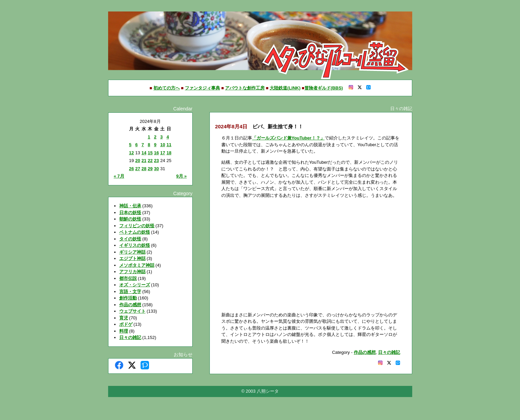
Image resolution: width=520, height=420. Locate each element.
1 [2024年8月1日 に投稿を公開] (149, 137)
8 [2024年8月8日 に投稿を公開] (149, 145)
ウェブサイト (132, 311)
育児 (124, 318)
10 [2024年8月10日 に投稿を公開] (163, 145)
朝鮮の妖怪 (130, 219)
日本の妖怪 (130, 213)
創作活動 (128, 298)
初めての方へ (167, 88)
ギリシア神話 (132, 252)
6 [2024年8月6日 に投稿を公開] (136, 145)
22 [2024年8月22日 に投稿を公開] (150, 161)
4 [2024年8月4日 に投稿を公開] (168, 137)
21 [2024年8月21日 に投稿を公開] (144, 161)
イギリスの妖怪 (135, 245)
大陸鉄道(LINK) (285, 88)
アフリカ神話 (132, 272)
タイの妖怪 (130, 239)
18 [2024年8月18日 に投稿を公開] (169, 153)
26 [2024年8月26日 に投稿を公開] (131, 169)
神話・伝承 (130, 206)
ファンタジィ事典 (202, 88)
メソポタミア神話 (137, 265)
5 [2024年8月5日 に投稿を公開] (130, 145)
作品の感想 (130, 305)
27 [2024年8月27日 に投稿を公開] (138, 169)
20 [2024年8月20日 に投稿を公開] (138, 161)
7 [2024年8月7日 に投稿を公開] (143, 145)
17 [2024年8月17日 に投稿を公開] (163, 153)
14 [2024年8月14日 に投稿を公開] (144, 153)
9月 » (181, 176)
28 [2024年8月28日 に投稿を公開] (144, 169)
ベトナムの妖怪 (135, 232)
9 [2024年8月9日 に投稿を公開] (155, 145)
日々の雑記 (130, 337)
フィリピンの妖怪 (137, 226)
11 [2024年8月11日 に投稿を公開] (169, 145)
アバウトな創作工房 (245, 88)
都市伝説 (128, 278)
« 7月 (119, 176)
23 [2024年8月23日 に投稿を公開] (156, 161)
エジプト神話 (132, 258)
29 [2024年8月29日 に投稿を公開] (150, 169)
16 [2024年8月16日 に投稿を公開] (156, 153)
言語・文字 (130, 292)
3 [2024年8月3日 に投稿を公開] (161, 137)
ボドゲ (126, 324)
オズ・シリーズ (135, 285)
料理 (124, 331)
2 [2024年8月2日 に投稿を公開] (155, 137)
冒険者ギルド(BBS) (324, 88)
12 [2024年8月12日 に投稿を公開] (131, 153)
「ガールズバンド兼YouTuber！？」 (288, 138)
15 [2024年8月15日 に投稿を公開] (150, 153)
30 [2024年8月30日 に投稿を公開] (156, 169)
